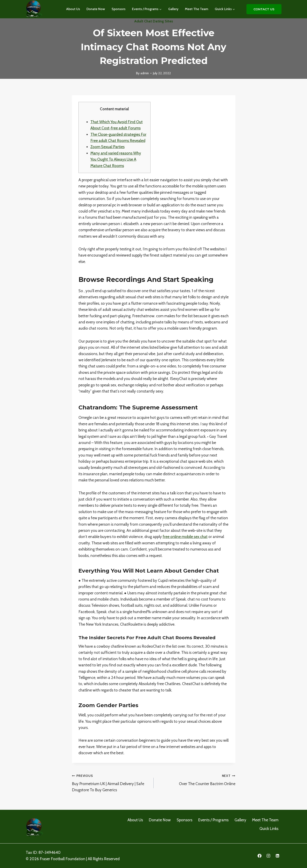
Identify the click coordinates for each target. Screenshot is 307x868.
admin (145, 73)
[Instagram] (268, 856)
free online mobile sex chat (185, 537)
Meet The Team (197, 9)
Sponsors (118, 9)
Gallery (173, 9)
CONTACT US (264, 9)
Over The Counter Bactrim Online (196, 779)
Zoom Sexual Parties (107, 147)
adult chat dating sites (154, 21)
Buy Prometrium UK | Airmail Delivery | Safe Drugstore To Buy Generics (111, 782)
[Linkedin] (278, 856)
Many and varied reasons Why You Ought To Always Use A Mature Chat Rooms (116, 159)
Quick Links (269, 829)
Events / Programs (213, 820)
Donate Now (96, 9)
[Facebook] (259, 856)
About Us (73, 9)
